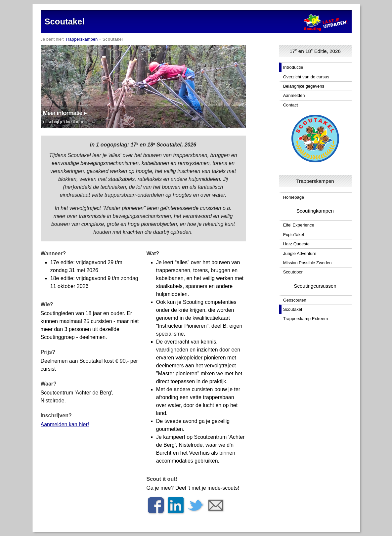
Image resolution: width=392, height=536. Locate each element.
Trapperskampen (81, 39)
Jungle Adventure (300, 253)
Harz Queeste (296, 244)
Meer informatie (63, 113)
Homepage (294, 197)
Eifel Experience (299, 225)
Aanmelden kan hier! (65, 424)
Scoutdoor (293, 272)
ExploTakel (294, 235)
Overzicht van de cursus (306, 77)
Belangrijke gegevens (304, 86)
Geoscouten (295, 300)
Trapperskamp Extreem (305, 319)
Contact (291, 105)
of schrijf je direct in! (62, 122)
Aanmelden (294, 95)
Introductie (293, 67)
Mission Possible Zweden (307, 263)
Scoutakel (293, 309)
